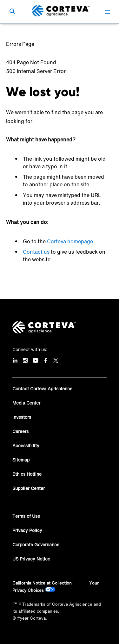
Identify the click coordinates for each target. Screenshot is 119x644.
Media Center (26, 403)
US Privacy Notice (31, 559)
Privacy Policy (27, 530)
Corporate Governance (36, 545)
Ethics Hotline (27, 474)
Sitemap (21, 460)
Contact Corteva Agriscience (42, 389)
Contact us (36, 252)
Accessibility (26, 446)
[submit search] (12, 12)
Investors (22, 417)
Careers (20, 431)
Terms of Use (26, 516)
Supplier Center (29, 488)
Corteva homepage (70, 241)
